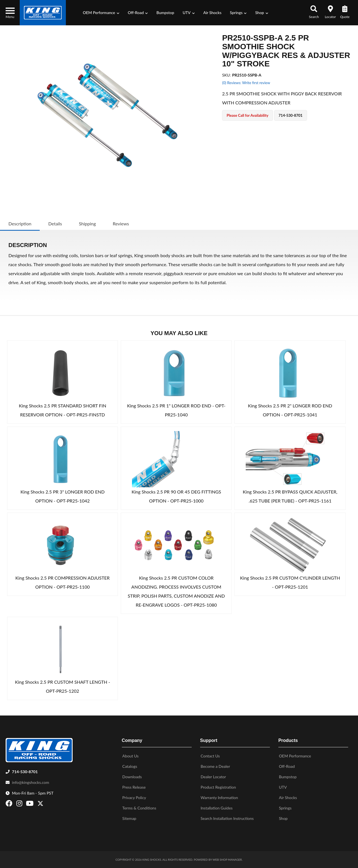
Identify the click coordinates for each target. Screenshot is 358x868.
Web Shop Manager (227, 860)
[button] (101, 13)
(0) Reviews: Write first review (246, 83)
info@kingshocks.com (31, 782)
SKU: (226, 75)
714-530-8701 (25, 772)
